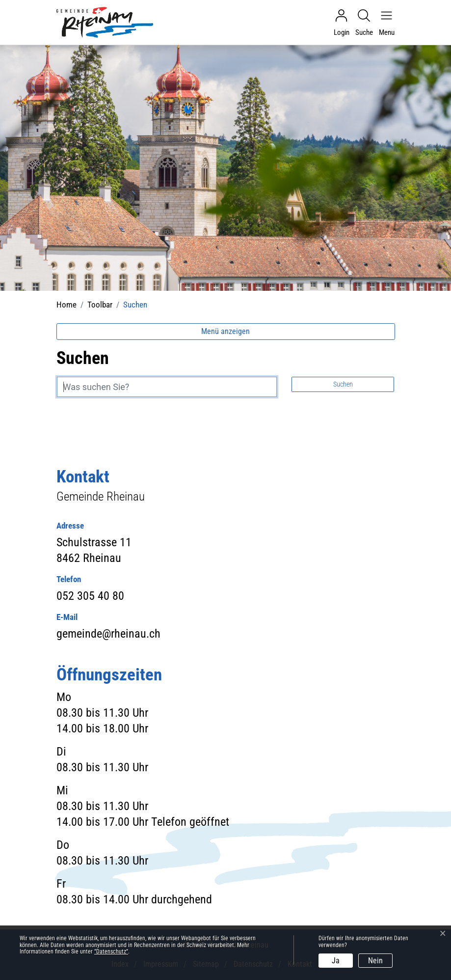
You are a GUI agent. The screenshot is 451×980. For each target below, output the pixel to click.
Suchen (343, 384)
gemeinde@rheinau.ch (108, 634)
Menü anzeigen (225, 331)
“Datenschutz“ (111, 952)
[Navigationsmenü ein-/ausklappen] (384, 23)
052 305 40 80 (90, 596)
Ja (336, 961)
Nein (375, 961)
